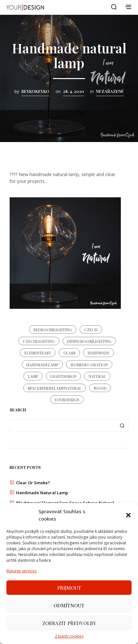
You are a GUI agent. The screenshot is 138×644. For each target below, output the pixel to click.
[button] (128, 515)
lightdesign (63, 376)
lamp (33, 376)
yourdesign (67, 400)
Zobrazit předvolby (69, 623)
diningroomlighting (89, 341)
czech (91, 330)
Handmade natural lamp (42, 493)
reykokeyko (35, 91)
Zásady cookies (69, 636)
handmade (99, 353)
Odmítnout (69, 606)
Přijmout (69, 588)
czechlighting (39, 341)
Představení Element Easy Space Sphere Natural (65, 503)
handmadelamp (42, 365)
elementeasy (38, 353)
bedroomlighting (53, 330)
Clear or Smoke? (33, 483)
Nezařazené (110, 91)
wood (100, 388)
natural (97, 376)
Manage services (22, 571)
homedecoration (89, 365)
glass (69, 353)
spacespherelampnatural (55, 388)
